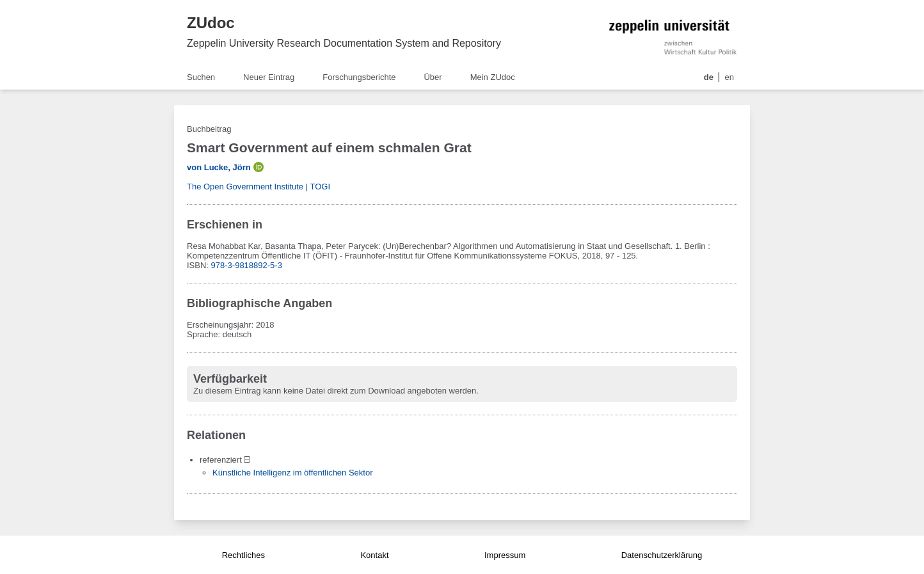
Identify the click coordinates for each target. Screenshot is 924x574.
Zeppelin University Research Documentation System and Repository (344, 43)
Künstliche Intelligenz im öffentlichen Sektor (293, 473)
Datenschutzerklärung (662, 555)
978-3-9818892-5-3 (247, 265)
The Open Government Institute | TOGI (259, 187)
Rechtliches (243, 555)
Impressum (505, 555)
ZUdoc (211, 23)
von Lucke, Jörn (219, 167)
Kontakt (374, 555)
